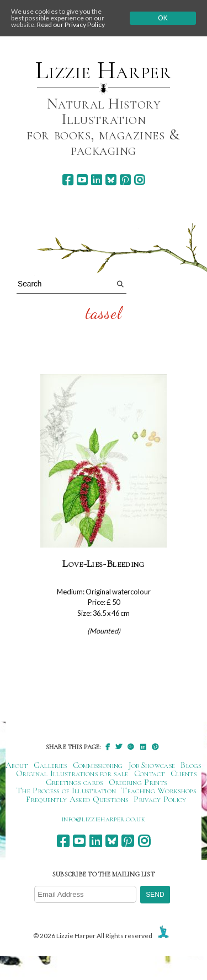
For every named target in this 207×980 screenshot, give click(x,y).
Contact (150, 773)
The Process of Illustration (66, 791)
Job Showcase (152, 765)
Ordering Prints (138, 782)
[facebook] (68, 180)
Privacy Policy (160, 799)
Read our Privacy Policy (71, 25)
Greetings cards (75, 782)
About (17, 765)
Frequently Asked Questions (77, 799)
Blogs (191, 765)
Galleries (51, 765)
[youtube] (82, 180)
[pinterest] (125, 180)
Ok (163, 18)
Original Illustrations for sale (72, 773)
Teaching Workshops (159, 791)
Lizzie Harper (104, 71)
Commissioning (98, 765)
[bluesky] (111, 180)
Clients (184, 773)
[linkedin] (96, 180)
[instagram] (139, 180)
